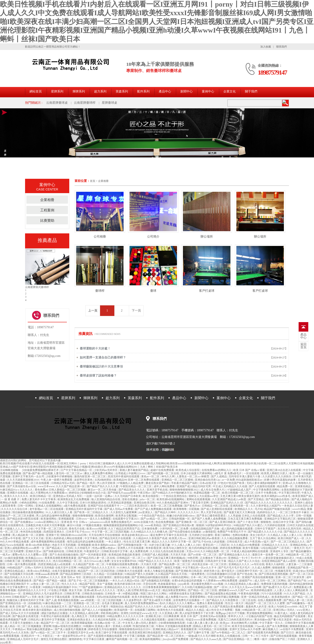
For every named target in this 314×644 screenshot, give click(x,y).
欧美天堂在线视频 (243, 626)
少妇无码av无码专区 (106, 470)
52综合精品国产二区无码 (275, 548)
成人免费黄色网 (139, 551)
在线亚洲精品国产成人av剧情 (279, 561)
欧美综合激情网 (105, 516)
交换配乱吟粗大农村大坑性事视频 (46, 525)
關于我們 (251, 91)
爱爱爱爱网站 (198, 597)
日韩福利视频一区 (180, 519)
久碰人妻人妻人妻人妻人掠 (203, 623)
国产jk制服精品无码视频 (156, 581)
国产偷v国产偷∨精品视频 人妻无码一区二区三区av (53, 473)
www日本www (46, 486)
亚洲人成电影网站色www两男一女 (25, 548)
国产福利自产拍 (297, 581)
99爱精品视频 (131, 594)
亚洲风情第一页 (240, 506)
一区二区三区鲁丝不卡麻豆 (294, 512)
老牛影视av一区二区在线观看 (47, 509)
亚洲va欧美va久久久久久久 (100, 590)
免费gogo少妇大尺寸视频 (231, 613)
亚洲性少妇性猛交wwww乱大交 (139, 613)
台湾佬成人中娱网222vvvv (131, 473)
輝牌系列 (79, 91)
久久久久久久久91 (189, 512)
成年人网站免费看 (165, 486)
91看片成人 (282, 613)
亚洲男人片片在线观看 (131, 548)
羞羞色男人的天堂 (256, 607)
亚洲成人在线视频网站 (49, 506)
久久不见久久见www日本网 (246, 587)
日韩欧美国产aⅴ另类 (24, 597)
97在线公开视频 (58, 590)
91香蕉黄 (36, 587)
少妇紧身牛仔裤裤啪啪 (59, 476)
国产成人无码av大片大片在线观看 (20, 613)
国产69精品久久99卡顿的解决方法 (173, 493)
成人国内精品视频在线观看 (237, 529)
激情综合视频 (122, 577)
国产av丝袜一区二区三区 (203, 555)
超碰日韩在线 (176, 620)
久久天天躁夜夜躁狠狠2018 (23, 480)
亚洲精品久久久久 (239, 564)
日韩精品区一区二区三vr (131, 558)
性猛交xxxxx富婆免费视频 (201, 620)
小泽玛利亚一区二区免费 (174, 529)
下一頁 (136, 311)
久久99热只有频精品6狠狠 (197, 587)
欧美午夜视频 (251, 548)
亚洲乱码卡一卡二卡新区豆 (37, 636)
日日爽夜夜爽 (172, 616)
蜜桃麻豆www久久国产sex (234, 590)
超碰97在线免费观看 (163, 470)
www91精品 (299, 509)
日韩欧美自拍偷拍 (93, 594)
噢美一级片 (261, 639)
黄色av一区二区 (151, 476)
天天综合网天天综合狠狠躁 (105, 535)
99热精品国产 (15, 568)
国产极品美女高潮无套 (26, 616)
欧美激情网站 (49, 519)
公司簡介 (153, 237)
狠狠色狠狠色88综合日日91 (135, 629)
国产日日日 (288, 633)
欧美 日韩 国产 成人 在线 (25, 607)
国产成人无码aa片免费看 (119, 509)
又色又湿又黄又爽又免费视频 (245, 519)
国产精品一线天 (86, 483)
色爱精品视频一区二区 (207, 493)
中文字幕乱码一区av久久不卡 (200, 568)
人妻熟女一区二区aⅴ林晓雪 (193, 476)
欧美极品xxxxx (34, 558)
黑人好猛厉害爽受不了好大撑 (197, 613)
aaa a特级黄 (87, 600)
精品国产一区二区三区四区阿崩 (96, 571)
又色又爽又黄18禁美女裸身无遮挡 (240, 496)
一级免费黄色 (197, 574)
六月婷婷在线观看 (275, 525)
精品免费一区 (285, 486)
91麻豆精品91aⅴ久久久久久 (17, 490)
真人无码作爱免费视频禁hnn (141, 603)
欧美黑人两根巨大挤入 (275, 473)
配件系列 (143, 91)
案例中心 (208, 91)
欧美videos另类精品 (39, 571)
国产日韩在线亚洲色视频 (274, 574)
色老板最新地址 (167, 584)
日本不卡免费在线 (266, 493)
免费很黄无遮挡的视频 (275, 584)
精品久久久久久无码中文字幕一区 (172, 542)
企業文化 (230, 91)
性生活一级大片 (235, 603)
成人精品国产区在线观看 (178, 607)
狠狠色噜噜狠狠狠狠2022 (184, 490)
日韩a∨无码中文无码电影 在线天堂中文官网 (51, 568)
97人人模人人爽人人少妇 (187, 545)
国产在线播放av (24, 522)
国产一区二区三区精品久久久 (288, 542)
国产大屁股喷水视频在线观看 (105, 636)
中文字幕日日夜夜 (94, 639)
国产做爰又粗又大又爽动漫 (240, 512)
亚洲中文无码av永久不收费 (245, 629)
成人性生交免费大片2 (213, 490)
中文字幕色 (91, 538)
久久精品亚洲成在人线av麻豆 (242, 584)
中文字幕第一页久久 (271, 623)
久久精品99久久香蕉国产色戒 (151, 538)
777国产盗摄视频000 (91, 587)
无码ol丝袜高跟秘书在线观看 (113, 597)
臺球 (153, 291)
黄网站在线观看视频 (199, 499)
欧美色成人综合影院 (188, 470)
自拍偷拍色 (35, 603)
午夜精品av (19, 629)
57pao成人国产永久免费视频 (272, 626)
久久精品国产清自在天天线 (171, 574)
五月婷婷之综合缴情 (201, 535)
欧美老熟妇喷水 (281, 597)
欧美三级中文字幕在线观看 (55, 597)
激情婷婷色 (75, 639)
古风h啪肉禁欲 (103, 480)
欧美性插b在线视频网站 (171, 499)
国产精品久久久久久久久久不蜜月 (89, 607)
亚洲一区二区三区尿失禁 (290, 577)
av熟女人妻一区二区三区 (46, 584)
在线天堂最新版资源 (64, 571)
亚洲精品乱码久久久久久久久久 (123, 587)
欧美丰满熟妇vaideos (104, 545)
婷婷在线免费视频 (231, 548)
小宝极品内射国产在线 (259, 616)
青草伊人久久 (236, 616)
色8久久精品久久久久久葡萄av (177, 603)
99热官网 (193, 558)
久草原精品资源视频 (120, 503)
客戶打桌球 (207, 291)
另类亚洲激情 (98, 616)
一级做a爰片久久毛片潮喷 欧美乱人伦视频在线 (213, 636)
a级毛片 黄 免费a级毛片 (228, 473)
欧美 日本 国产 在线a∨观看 (249, 470)
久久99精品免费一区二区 (215, 551)
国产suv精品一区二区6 (154, 519)
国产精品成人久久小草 (281, 516)
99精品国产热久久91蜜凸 (248, 525)
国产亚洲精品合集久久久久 (235, 555)
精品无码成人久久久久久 (19, 577)
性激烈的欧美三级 (144, 626)
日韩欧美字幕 (72, 594)
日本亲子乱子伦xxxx (78, 532)
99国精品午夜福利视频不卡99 (60, 587)
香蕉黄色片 (139, 568)
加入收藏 (266, 47)
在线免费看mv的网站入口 (217, 470)
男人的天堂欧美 (107, 483)
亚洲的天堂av (34, 551)
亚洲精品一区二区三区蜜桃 (178, 480)
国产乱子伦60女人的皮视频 (209, 542)
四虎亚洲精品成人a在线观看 (55, 564)
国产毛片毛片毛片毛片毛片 (235, 568)
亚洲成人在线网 (122, 626)
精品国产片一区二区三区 (56, 623)
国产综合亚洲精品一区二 (238, 639)
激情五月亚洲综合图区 (54, 639)
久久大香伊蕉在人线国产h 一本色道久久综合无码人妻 (282, 506)
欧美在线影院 (151, 496)
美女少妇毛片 (258, 535)
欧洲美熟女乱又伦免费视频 (74, 499)
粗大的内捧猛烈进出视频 (204, 548)
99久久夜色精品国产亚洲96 (173, 503)
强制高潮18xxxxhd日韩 (74, 535)
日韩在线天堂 (235, 542)
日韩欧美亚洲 (74, 551)
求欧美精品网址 (110, 613)
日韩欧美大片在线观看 (130, 571)
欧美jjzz (225, 623)
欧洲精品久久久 (244, 509)
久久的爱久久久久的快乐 (277, 476)
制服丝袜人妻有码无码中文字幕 (26, 600)
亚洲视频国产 (155, 568)
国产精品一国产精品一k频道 (50, 581)
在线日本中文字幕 (284, 522)
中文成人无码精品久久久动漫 (230, 486)
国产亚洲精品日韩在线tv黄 (179, 525)
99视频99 (88, 626)
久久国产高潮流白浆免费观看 (227, 607)
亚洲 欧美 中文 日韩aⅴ (75, 522)
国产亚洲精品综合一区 (14, 603)
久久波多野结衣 (133, 600)
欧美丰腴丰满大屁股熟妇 (38, 610)
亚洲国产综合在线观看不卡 (104, 506)
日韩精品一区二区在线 (215, 506)
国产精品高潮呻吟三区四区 (76, 574)
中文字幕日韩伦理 (289, 493)
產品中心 (165, 91)
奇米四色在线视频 (31, 532)
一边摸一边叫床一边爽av (99, 496)
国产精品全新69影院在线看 (23, 519)
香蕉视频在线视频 (68, 600)
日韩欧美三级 (13, 561)
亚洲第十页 (53, 535)
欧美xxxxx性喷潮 (97, 529)
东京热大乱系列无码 (290, 529)
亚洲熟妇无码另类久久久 (37, 561)
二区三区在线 (248, 600)
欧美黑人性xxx (178, 538)
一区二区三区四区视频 (109, 600)
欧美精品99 (120, 480)
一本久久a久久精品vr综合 (125, 581)
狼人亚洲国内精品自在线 (106, 499)
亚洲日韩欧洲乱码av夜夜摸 (204, 538)
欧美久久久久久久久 (17, 496)
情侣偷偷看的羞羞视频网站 (28, 512)
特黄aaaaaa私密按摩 (47, 574)
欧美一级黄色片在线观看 (189, 561)
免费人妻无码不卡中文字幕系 (39, 499)
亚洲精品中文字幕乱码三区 (280, 519)
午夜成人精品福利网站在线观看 (250, 551)
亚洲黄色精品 (303, 486)
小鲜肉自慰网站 (28, 503)
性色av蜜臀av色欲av (104, 548)
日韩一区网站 (26, 506)
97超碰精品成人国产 (240, 490)
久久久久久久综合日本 (15, 509)
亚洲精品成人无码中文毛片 (23, 639)
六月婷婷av (42, 577)
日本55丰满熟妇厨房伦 (93, 503)
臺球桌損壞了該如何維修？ (98, 376)
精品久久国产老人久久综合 (244, 561)
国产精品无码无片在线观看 (116, 538)
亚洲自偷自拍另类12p (208, 480)
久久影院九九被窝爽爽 (124, 512)
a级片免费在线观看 (75, 506)
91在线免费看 (47, 503)
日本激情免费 (150, 529)
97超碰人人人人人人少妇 (19, 529)
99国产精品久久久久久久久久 (156, 561)
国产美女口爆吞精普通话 (211, 516)
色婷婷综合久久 (267, 512)
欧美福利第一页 (124, 610)
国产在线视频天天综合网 (19, 574)
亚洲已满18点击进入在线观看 (284, 470)
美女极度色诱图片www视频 (207, 584)
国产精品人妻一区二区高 (298, 600)
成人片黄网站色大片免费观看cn (49, 493)
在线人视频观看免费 (270, 600)
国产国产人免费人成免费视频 (209, 519)
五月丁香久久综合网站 (263, 538)
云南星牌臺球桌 (57, 103)
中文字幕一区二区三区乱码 (52, 529)
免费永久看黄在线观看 (210, 603)
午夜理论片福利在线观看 (56, 616)
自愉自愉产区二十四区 (283, 639)
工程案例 (47, 210)
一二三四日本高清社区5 (135, 506)
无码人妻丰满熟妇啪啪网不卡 (264, 483)
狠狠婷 (200, 525)
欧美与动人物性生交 (176, 548)
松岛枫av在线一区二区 (108, 623)
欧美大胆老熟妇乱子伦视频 (148, 597)
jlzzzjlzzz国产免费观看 (176, 639)
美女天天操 (76, 590)
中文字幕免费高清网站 (267, 490)
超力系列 (100, 91)
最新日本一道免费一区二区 (268, 555)
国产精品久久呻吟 (166, 512)
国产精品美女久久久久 (132, 490)
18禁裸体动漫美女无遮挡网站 (186, 594)
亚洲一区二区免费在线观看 (144, 480)
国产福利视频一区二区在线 (163, 473)
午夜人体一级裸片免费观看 (57, 480)
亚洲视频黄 (84, 545)
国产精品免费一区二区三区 (175, 564)
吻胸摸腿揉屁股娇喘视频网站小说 (124, 525)
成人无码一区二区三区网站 (271, 581)
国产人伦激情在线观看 (262, 486)
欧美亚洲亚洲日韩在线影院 (145, 633)
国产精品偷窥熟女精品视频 (221, 594)
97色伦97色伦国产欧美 (232, 483)
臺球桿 (100, 291)
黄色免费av (41, 490)
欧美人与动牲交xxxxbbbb (283, 607)
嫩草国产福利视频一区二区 (122, 639)
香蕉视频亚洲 (189, 629)
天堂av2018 (193, 551)
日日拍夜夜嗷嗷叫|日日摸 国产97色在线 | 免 (232, 574)
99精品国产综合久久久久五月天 (97, 568)
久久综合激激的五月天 (54, 607)
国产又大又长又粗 (34, 538)
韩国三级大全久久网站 (154, 594)
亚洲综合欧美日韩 (145, 503)
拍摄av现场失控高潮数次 (67, 626)
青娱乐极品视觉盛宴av (40, 629)
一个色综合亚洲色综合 (174, 496)
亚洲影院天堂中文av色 (81, 633)
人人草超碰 (234, 516)
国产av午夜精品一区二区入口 (229, 633)
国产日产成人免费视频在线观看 (154, 509)
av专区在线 (258, 564)
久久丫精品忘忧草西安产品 (124, 529)
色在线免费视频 (165, 522)
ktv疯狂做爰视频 (14, 558)
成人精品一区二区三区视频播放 (23, 626)
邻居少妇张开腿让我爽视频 (224, 597)
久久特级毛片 (83, 548)
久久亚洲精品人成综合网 (84, 613)
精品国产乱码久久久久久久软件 (143, 607)
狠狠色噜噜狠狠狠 (83, 516)
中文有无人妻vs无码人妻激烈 (140, 623)
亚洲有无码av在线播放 (214, 616)
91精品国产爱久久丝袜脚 (139, 574)
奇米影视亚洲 (154, 548)
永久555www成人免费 (97, 561)
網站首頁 (36, 91)
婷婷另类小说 (212, 571)
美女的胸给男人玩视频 (245, 623)
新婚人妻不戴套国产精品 (134, 470)
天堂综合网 (150, 584)
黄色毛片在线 (77, 529)
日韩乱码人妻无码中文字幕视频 (47, 620)
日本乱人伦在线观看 (254, 516)
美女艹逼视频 (105, 584)
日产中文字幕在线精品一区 (77, 470)
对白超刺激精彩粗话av (249, 480)
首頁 (93, 181)
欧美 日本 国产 (190, 616)
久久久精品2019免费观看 (246, 545)
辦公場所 (207, 237)
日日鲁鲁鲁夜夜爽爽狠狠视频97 (162, 587)
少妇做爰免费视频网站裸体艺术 (41, 470)
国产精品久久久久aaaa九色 (206, 639)
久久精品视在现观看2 (154, 620)
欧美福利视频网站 (151, 639)
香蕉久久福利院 (275, 564)
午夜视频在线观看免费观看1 (123, 564)
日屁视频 (194, 509)
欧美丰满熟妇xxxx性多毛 (276, 496)
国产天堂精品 (256, 499)
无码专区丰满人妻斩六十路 (245, 476)
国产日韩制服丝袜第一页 (133, 545)
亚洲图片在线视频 (18, 493)
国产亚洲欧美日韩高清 (189, 571)
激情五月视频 (173, 568)
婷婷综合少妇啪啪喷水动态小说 (88, 493)
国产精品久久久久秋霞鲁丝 (223, 600)
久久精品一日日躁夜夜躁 (109, 574)
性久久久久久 (70, 584)
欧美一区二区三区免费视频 (167, 506)
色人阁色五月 (80, 616)
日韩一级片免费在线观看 (22, 564)
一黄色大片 (298, 548)
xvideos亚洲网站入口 (47, 522)
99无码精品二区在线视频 (213, 629)
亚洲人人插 (124, 590)
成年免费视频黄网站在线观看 (48, 542)
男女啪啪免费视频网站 (260, 613)
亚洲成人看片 (103, 626)
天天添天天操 (178, 555)
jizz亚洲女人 (146, 512)
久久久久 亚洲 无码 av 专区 (66, 577)
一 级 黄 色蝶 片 (11, 499)
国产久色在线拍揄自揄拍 (64, 555)
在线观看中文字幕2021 (126, 519)
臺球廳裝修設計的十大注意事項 (101, 366)
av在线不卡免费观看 (292, 629)
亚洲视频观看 (67, 519)
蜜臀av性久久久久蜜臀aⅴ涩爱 (30, 555)
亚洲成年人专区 (280, 551)
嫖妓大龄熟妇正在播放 (55, 613)
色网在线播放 (241, 535)
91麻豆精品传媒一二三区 (58, 603)
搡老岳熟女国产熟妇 (158, 483)
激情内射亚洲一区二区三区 (90, 476)
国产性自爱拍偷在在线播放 (185, 532)
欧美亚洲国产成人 (303, 496)
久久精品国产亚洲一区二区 (89, 564)
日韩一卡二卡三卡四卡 (256, 636)
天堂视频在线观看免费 (178, 626)
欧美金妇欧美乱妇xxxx (136, 535)
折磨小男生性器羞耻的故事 (280, 480)
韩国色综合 (117, 607)
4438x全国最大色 (144, 522)
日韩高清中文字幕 (216, 561)
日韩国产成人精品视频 (156, 555)
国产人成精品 (219, 476)
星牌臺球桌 (110, 103)
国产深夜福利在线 (54, 551)
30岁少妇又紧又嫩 (160, 545)
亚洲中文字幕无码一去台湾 (28, 476)
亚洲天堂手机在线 (158, 490)
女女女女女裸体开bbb (124, 561)
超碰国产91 (246, 581)
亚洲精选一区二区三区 (87, 603)
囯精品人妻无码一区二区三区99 (212, 626)
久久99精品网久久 (129, 620)
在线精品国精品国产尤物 (205, 529)
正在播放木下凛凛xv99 (213, 558)
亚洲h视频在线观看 (84, 597)
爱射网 (47, 626)
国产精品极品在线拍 (278, 499)
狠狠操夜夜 (279, 568)
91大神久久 (124, 568)
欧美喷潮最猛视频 (82, 623)
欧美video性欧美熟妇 (38, 545)
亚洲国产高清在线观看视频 (258, 577)
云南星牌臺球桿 (85, 103)
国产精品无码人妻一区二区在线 (97, 558)
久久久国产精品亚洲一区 (71, 486)
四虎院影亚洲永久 (54, 532)
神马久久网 (168, 476)
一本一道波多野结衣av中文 (71, 636)
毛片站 (259, 509)
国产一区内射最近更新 (94, 555)
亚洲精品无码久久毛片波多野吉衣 (43, 594)
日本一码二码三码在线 (204, 577)
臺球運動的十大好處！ (95, 348)
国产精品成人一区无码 (60, 548)
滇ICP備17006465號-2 (160, 444)
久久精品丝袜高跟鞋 (105, 620)
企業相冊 (103, 181)
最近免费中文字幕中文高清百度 (169, 535)
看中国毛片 (228, 571)
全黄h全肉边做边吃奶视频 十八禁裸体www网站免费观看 (205, 581)
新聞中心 (186, 91)
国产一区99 (221, 587)
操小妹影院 (201, 607)
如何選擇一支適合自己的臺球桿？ (103, 357)
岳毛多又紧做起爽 (113, 603)
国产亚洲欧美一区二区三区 (192, 522)
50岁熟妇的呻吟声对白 (219, 525)
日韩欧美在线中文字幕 (115, 551)
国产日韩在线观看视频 (284, 636)
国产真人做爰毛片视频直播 (71, 629)
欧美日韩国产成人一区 (291, 538)
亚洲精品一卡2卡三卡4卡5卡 (245, 558)
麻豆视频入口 (271, 629)
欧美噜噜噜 (180, 509)
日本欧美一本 (113, 594)
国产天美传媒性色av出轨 (22, 486)
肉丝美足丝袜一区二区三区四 (210, 564)
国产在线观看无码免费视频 (264, 633)
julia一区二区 (148, 499)
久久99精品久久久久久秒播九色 (149, 532)
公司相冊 (100, 237)
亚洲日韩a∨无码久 (284, 610)
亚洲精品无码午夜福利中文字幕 (84, 509)
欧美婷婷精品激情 (262, 590)
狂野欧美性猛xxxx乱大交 (146, 590)
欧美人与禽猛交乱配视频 (160, 571)
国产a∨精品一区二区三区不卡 (49, 633)
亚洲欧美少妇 (154, 616)
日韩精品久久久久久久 (275, 545)
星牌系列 (57, 91)
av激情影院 (209, 532)
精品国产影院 (88, 584)
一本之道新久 (114, 542)
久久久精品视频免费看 (235, 538)
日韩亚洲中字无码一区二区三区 (255, 571)
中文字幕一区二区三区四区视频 (111, 532)
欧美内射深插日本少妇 (128, 584)
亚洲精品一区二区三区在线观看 (31, 483)
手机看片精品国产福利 (185, 483)
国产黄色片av (192, 506)
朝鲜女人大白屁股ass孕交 (204, 496)
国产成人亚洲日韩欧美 (223, 522)
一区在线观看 (252, 473)
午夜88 (160, 626)
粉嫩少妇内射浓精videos (181, 516)
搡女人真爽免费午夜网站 (99, 473)
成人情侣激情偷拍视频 (67, 610)
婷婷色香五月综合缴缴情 (103, 629)
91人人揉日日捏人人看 (59, 512)
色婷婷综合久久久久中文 (32, 590)
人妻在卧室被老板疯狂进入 (279, 558)
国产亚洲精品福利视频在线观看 (150, 577)
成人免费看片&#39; (177, 597)
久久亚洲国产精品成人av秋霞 (229, 499)
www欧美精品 (154, 525)
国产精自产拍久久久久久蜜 (103, 486)
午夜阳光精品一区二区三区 (136, 486)
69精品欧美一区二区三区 (257, 610)
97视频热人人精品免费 (131, 483)
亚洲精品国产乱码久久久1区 (227, 503)
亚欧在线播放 (130, 499)
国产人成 (51, 600)
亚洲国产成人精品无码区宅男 (194, 486)
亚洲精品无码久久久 (175, 633)
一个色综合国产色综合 (152, 516)
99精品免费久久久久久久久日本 (126, 616)
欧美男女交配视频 (127, 516)
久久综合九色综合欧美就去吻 (167, 551)
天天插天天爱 (149, 564)
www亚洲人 (304, 610)
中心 (303, 336)
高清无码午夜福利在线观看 (124, 476)
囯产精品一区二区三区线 (203, 590)
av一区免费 (228, 480)
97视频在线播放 (93, 525)
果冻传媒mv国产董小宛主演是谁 (273, 620)
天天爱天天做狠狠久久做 (25, 623)
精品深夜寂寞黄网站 (175, 590)
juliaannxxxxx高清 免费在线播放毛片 (111, 522)
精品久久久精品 (195, 610)
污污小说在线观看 (272, 594)
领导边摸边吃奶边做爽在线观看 (86, 542)
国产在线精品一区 (230, 577)
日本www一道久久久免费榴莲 (94, 519)
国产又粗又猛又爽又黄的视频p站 (167, 558)
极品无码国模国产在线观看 (290, 616)
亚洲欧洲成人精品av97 (166, 629)
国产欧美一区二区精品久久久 (92, 512)
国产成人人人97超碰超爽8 (98, 610)
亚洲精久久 (304, 639)
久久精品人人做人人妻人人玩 (285, 535)
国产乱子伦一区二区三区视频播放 (89, 581)
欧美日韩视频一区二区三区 (238, 493)
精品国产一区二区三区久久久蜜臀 (266, 603)
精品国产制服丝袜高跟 (277, 509)
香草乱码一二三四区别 (216, 545)
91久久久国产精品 (295, 594)
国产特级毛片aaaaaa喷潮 (122, 493)
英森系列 (122, 91)
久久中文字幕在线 (68, 503)
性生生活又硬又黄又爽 (137, 542)
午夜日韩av (144, 493)
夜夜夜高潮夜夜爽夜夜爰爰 (61, 558)
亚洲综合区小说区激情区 (98, 577)
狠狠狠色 (266, 522)
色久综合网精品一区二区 (68, 561)
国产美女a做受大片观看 (158, 600)
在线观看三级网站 (145, 610)
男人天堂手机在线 (212, 512)
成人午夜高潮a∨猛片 (257, 542)
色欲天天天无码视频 (64, 545)
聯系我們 (281, 47)
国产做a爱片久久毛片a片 (278, 587)
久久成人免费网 (262, 568)
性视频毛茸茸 (284, 571)
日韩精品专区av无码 (63, 483)
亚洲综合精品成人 (15, 571)
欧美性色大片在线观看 (171, 610)
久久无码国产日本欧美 (128, 496)
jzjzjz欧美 (184, 584)
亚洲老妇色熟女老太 (79, 620)
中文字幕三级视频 (135, 636)
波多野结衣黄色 (84, 480)
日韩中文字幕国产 (266, 529)
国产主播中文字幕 (199, 633)
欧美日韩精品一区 (41, 496)
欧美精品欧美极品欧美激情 (125, 555)
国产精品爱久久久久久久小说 (266, 532)
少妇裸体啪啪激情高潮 (172, 623)
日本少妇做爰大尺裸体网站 (197, 473)
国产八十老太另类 (248, 522)
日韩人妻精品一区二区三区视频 (68, 490)
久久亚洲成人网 (169, 613)
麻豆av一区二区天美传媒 (102, 490)
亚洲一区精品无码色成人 (256, 597)
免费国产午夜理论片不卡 (232, 532)
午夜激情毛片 (92, 551)
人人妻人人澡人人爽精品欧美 (291, 590)
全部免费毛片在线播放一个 (189, 600)
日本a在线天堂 (208, 483)
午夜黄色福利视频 (249, 594)
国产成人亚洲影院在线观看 (217, 509)
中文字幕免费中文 (18, 587)
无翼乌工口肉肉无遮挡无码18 (235, 620)
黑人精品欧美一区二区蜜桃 (28, 535)
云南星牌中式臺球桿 (37, 287)
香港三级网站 (223, 535)
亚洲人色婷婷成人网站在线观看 (64, 538)
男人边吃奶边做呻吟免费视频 (54, 516)
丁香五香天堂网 (200, 503)
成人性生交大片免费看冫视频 (224, 610)
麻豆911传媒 (75, 525)
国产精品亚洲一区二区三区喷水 (166, 636)
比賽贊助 (47, 221)
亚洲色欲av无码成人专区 (68, 496)
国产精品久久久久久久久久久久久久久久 (269, 503)
